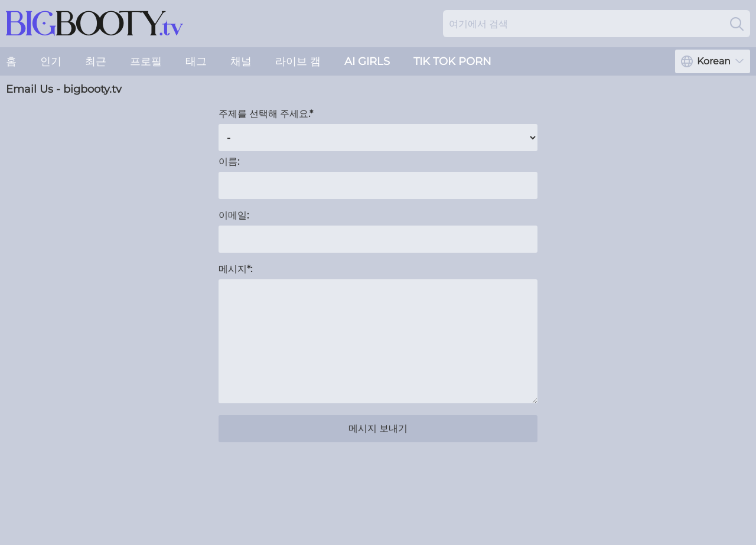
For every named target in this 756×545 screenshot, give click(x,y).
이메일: (234, 215)
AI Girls (367, 61)
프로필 (146, 61)
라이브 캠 (298, 61)
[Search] (737, 24)
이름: (229, 161)
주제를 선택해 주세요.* (266, 114)
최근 (96, 61)
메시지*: (235, 269)
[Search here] (597, 24)
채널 (241, 61)
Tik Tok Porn (452, 61)
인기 (51, 61)
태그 (196, 61)
